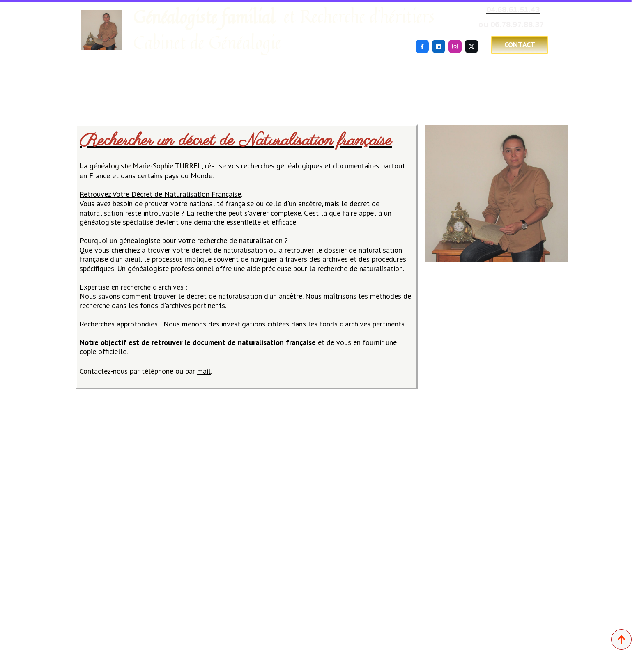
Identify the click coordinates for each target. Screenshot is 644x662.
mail (204, 371)
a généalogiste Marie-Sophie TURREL (141, 166)
